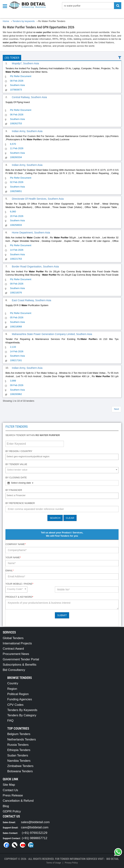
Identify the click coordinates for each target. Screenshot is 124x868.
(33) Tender (12, 58)
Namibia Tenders (19, 761)
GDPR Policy (12, 811)
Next (116, 409)
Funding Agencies (20, 699)
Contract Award (13, 649)
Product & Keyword (19, 597)
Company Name (16, 544)
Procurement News (16, 654)
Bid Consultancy (14, 670)
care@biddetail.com (35, 827)
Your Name (13, 557)
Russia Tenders (18, 745)
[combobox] (62, 457)
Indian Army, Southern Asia (27, 131)
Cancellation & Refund (18, 801)
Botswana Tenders (20, 771)
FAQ (10, 721)
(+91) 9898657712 (35, 838)
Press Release (13, 795)
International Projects (17, 643)
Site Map (9, 785)
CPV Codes (15, 705)
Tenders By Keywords (22, 710)
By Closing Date (16, 478)
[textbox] (63, 457)
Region (12, 689)
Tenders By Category (22, 715)
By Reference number (20, 503)
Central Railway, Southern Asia (29, 97)
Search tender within (33, 435)
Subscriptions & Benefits (20, 665)
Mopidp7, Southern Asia (25, 63)
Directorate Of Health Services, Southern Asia (38, 199)
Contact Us (10, 790)
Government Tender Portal (21, 659)
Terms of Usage (54, 863)
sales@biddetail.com (35, 822)
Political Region (18, 694)
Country (13, 683)
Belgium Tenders (19, 734)
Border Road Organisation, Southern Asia (35, 267)
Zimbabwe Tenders (20, 766)
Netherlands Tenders (22, 739)
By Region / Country (19, 451)
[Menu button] (6, 6)
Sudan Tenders (18, 755)
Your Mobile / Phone (19, 584)
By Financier (14, 490)
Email (9, 571)
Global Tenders (13, 638)
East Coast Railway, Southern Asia (31, 300)
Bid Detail (113, 859)
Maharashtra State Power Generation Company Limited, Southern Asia (52, 334)
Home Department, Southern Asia (31, 233)
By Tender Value (16, 464)
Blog (6, 806)
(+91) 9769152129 (35, 833)
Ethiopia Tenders (19, 750)
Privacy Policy (71, 863)
